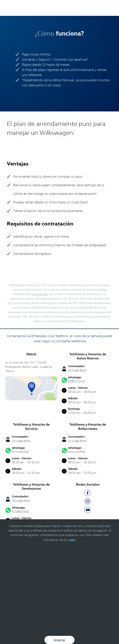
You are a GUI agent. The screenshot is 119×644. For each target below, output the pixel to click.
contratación (40, 294)
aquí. (104, 289)
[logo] (60, 13)
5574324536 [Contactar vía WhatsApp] (31, 450)
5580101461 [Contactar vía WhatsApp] (88, 379)
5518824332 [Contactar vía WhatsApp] (31, 510)
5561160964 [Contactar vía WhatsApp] (88, 450)
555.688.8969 (77, 370)
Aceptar (59, 640)
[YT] (88, 511)
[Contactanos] (100, 6)
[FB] (88, 494)
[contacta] (31, 388)
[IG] (88, 502)
